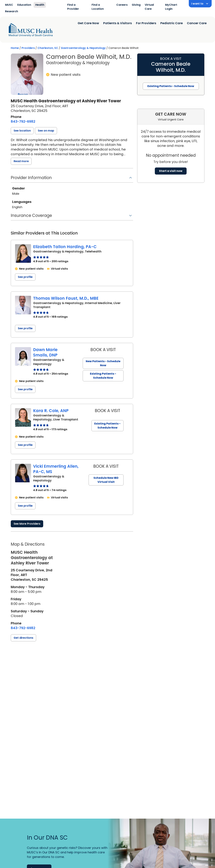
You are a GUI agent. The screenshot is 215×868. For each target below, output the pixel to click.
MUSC (9, 5)
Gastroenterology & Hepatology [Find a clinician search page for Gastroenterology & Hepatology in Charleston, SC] (83, 48)
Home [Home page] (15, 48)
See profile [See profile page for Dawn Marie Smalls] (25, 389)
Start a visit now (171, 171)
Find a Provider (73, 7)
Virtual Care (149, 7)
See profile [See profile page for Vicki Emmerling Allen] (25, 506)
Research (12, 11)
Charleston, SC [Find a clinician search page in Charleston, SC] (48, 48)
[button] (22, 131)
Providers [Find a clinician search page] (28, 48)
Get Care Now (88, 23)
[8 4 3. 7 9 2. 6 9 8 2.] (23, 121)
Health (40, 5)
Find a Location (98, 7)
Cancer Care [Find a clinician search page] (197, 23)
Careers (122, 5)
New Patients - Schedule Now (103, 363)
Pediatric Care (172, 23)
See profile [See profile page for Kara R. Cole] (25, 445)
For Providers (146, 23)
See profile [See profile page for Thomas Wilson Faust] (25, 328)
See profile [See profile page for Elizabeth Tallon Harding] (25, 277)
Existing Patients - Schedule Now (103, 376)
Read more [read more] (21, 161)
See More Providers (27, 524)
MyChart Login (171, 7)
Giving (136, 5)
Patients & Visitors (118, 23)
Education (24, 5)
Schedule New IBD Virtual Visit (106, 480)
